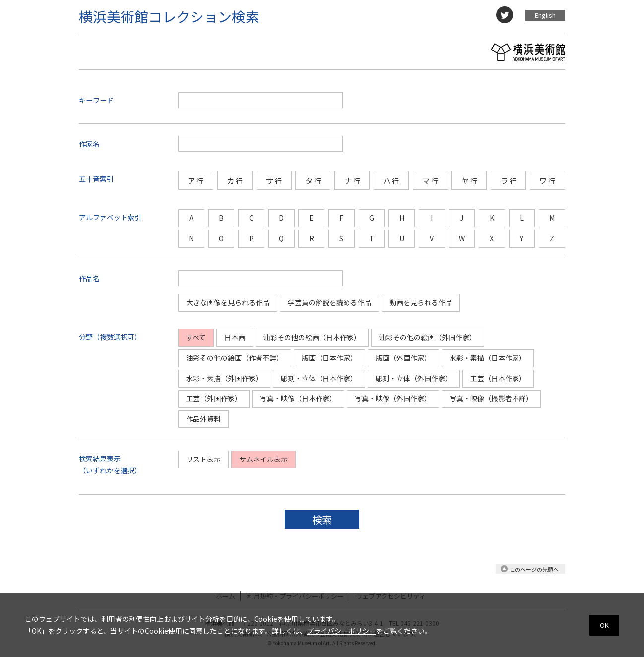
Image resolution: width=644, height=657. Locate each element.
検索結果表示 (100, 459)
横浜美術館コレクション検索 (169, 16)
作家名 (89, 144)
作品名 (89, 278)
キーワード (96, 100)
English (545, 15)
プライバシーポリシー (341, 631)
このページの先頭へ (534, 569)
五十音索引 (96, 179)
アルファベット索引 (110, 217)
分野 (86, 337)
